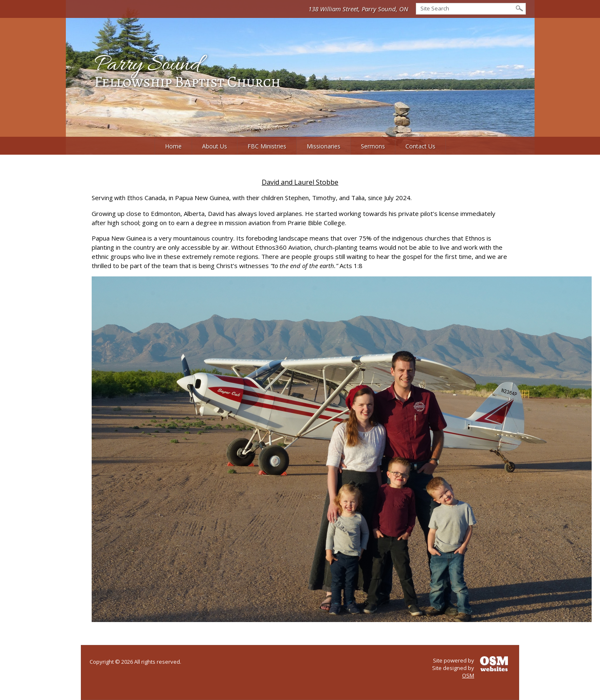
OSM (468, 675)
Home (173, 146)
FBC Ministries (267, 146)
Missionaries (324, 146)
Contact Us (420, 146)
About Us (215, 146)
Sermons (373, 146)
